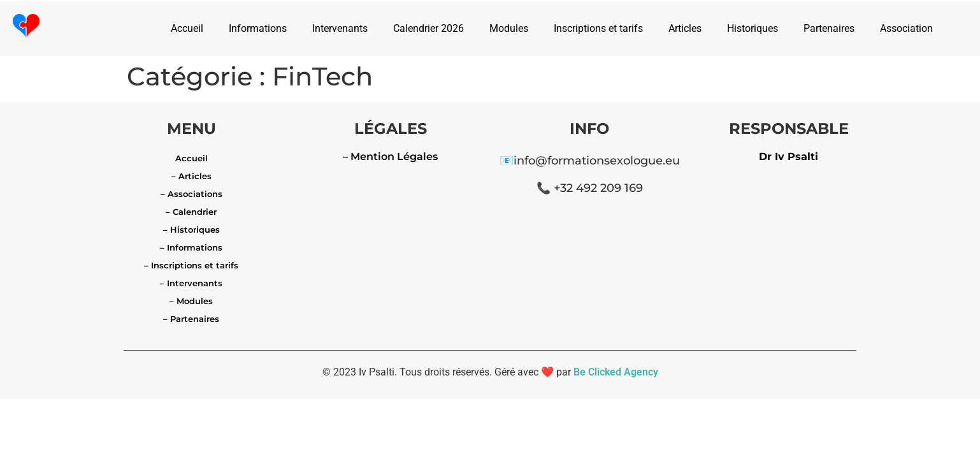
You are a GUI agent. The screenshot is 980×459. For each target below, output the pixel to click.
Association (906, 28)
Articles (685, 28)
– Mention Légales (390, 157)
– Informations (191, 247)
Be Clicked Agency (616, 372)
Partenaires (829, 28)
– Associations (191, 194)
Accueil (187, 28)
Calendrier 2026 (429, 28)
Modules (509, 28)
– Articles (191, 176)
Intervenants (340, 28)
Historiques (753, 28)
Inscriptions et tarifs (598, 28)
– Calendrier (191, 212)
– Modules (191, 301)
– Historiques (191, 229)
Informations (258, 28)
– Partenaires (191, 319)
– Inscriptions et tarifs (191, 265)
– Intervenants (191, 283)
